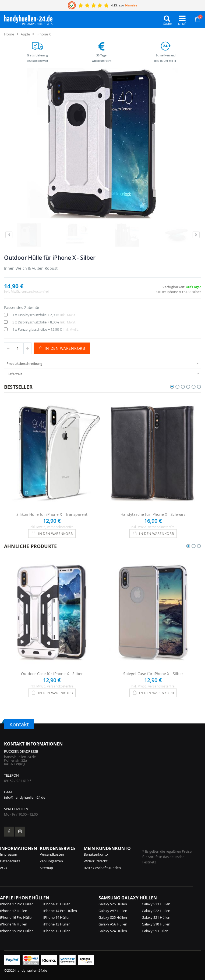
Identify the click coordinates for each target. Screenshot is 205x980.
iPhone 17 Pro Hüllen (17, 904)
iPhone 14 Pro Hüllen (60, 911)
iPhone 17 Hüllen (14, 911)
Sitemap (46, 868)
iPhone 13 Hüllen (57, 924)
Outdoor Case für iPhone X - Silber (52, 674)
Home (9, 34)
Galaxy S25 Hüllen (113, 917)
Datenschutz (10, 861)
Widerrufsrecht (96, 861)
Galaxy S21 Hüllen (156, 917)
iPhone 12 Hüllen (57, 931)
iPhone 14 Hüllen (57, 917)
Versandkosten (52, 854)
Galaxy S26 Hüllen (113, 904)
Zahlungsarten (51, 861)
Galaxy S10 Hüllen (156, 924)
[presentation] (102, 363)
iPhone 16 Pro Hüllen (17, 917)
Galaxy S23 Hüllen (156, 904)
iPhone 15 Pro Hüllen (17, 931)
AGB (3, 868)
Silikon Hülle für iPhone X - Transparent (52, 514)
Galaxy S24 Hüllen (113, 931)
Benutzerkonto (96, 854)
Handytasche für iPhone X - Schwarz (153, 514)
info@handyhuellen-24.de (25, 797)
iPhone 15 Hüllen (57, 904)
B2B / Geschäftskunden (102, 868)
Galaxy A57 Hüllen (113, 911)
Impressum (9, 854)
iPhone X (44, 34)
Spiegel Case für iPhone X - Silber (153, 674)
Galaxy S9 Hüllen (155, 931)
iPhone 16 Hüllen (14, 924)
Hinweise (131, 5)
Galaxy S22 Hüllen (156, 911)
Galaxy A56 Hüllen (113, 924)
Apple (25, 34)
